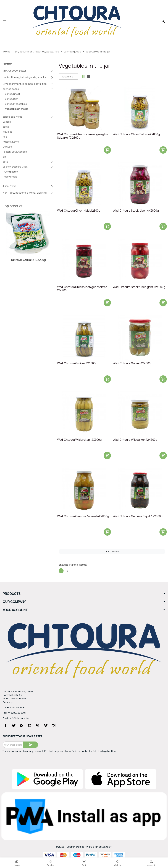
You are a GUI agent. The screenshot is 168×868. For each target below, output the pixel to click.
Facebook (6, 726)
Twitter (14, 726)
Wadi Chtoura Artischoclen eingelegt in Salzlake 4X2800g (82, 136)
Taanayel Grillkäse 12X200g (28, 260)
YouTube (30, 726)
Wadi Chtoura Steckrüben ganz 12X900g (139, 287)
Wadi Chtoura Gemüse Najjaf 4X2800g (138, 516)
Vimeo (46, 726)
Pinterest (38, 726)
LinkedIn (62, 726)
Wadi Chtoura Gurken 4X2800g (77, 363)
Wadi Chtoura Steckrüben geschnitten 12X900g (82, 289)
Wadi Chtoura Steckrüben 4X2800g (136, 211)
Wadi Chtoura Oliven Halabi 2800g (79, 211)
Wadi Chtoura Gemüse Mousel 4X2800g (83, 516)
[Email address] (13, 745)
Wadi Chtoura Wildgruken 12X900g (79, 440)
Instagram (54, 726)
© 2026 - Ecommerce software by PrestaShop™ (84, 847)
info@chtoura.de (19, 718)
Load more (112, 551)
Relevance (67, 77)
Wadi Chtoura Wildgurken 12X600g (135, 440)
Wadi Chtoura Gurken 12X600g (133, 363)
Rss (22, 726)
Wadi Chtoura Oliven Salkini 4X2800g (136, 134)
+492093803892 (16, 707)
